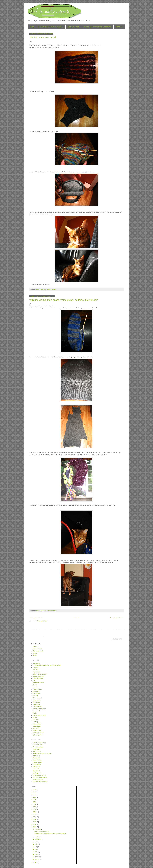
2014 (35, 809)
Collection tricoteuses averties (51, 27)
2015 (35, 807)
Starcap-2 (36, 647)
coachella (36, 696)
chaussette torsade (38, 683)
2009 (35, 822)
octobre (37, 837)
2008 (35, 824)
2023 (35, 792)
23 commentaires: (52, 289)
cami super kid (37, 773)
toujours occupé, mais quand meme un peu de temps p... (51, 834)
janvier (37, 859)
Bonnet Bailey (37, 764)
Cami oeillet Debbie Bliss (40, 782)
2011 (35, 817)
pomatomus (36, 756)
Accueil (76, 618)
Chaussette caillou (38, 745)
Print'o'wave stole (38, 747)
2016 (35, 805)
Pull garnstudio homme (39, 775)
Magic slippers (37, 700)
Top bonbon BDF (38, 762)
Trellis (35, 713)
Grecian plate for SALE (39, 715)
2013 (35, 812)
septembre (38, 839)
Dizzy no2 (36, 667)
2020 (35, 800)
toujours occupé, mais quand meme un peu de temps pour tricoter (64, 300)
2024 (35, 790)
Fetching (35, 722)
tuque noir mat (37, 731)
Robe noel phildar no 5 (39, 743)
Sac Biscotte (36, 702)
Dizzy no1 (36, 728)
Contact (119, 27)
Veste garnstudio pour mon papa (42, 754)
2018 (35, 802)
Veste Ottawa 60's (38, 780)
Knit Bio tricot (73, 27)
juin (36, 847)
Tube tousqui (37, 767)
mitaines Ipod (37, 726)
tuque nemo (36, 672)
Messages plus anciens (116, 618)
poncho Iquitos (37, 760)
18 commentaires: (52, 611)
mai (36, 849)
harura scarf (36, 663)
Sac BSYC (36, 720)
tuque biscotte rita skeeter (40, 674)
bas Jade (36, 670)
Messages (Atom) (42, 621)
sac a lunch (36, 691)
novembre (38, 829)
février (37, 857)
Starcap (35, 653)
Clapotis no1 (36, 771)
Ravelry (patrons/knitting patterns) (97, 27)
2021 (35, 797)
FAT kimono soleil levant (40, 777)
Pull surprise (36, 758)
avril (36, 852)
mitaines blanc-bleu (38, 676)
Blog (32, 27)
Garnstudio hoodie (38, 651)
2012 (35, 814)
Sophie (35, 685)
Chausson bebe (37, 707)
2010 (35, 819)
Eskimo (35, 717)
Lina (34, 681)
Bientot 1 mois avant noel (43, 37)
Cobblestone (36, 694)
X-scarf (35, 655)
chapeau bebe (37, 724)
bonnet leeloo (37, 751)
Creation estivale (38, 698)
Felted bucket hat (38, 678)
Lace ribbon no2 (38, 689)
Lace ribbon (36, 704)
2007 (35, 827)
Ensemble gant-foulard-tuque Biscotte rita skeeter (47, 665)
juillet (36, 844)
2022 (35, 795)
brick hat (35, 687)
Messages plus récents (36, 618)
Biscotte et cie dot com (39, 709)
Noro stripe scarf (38, 649)
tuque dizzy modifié (38, 733)
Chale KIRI (36, 769)
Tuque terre (36, 749)
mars (36, 854)
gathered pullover (38, 735)
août (36, 842)
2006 (35, 862)
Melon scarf (36, 711)
